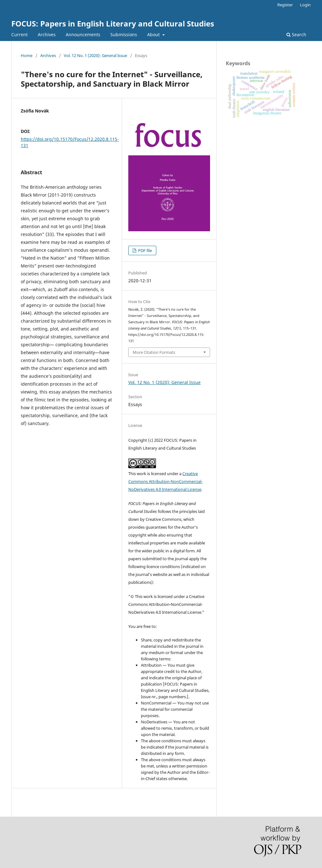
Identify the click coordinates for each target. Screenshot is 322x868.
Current (19, 34)
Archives (47, 34)
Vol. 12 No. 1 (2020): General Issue (95, 55)
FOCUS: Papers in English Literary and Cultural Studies (113, 23)
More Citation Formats (154, 352)
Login (305, 5)
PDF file (144, 250)
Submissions (124, 34)
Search (296, 34)
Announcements (83, 34)
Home (27, 55)
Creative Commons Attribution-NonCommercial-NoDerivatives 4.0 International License (165, 481)
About (154, 34)
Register (285, 5)
